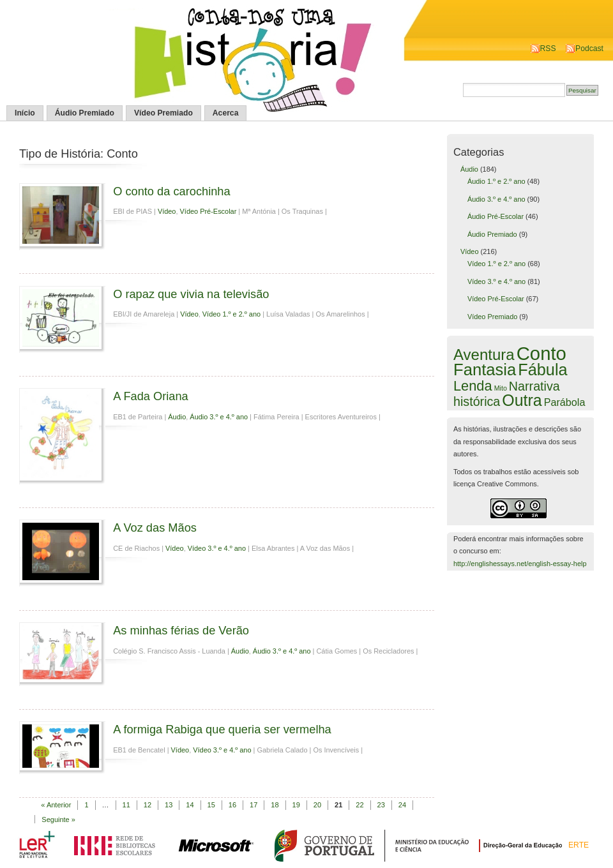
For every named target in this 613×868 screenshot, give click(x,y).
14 (190, 805)
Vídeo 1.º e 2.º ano (231, 314)
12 (148, 805)
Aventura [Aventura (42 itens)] (484, 355)
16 (232, 805)
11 (126, 805)
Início (25, 113)
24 (402, 805)
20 (317, 805)
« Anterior (56, 805)
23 (381, 805)
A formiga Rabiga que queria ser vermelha (222, 729)
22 (359, 805)
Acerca (226, 113)
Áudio (177, 417)
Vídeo (167, 211)
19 (296, 805)
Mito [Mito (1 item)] (501, 388)
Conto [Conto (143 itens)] (541, 353)
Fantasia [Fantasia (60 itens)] (485, 370)
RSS (548, 49)
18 (275, 805)
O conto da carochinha (171, 191)
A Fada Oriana (151, 396)
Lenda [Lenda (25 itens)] (473, 386)
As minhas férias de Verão (181, 630)
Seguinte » (58, 819)
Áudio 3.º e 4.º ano (219, 417)
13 (169, 805)
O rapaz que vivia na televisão (191, 294)
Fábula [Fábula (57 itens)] (542, 370)
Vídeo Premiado (163, 113)
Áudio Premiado (85, 113)
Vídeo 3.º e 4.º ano (217, 548)
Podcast (589, 49)
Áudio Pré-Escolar (496, 216)
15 (211, 805)
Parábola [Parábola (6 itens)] (565, 402)
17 (254, 805)
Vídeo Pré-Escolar (208, 211)
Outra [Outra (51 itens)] (522, 400)
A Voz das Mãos (155, 528)
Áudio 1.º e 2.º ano (496, 181)
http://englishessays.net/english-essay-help (520, 564)
